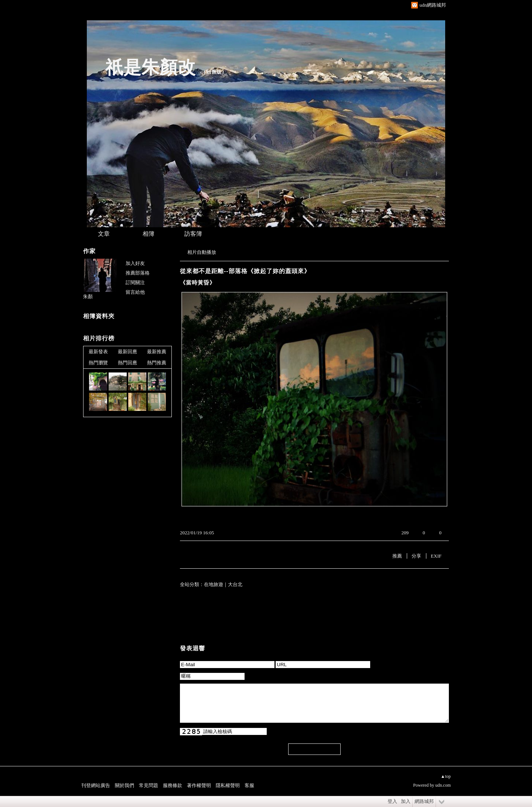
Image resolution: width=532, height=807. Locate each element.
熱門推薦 (157, 363)
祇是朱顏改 (151, 67)
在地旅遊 (214, 584)
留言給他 (135, 292)
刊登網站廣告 (96, 785)
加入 (406, 801)
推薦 (397, 556)
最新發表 (98, 352)
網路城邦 (424, 801)
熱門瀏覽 (98, 363)
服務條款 (173, 785)
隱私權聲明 (228, 785)
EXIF (436, 556)
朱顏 (88, 297)
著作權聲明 (199, 785)
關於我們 (125, 785)
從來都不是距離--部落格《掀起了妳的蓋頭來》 (245, 271)
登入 (392, 801)
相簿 (149, 234)
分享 (416, 556)
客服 (249, 785)
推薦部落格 (138, 273)
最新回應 (127, 352)
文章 (104, 234)
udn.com (443, 785)
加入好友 (135, 263)
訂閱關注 (135, 282)
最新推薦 (157, 352)
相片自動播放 (202, 252)
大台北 (235, 584)
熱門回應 (127, 363)
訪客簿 (193, 234)
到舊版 (214, 72)
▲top (446, 776)
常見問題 (149, 785)
